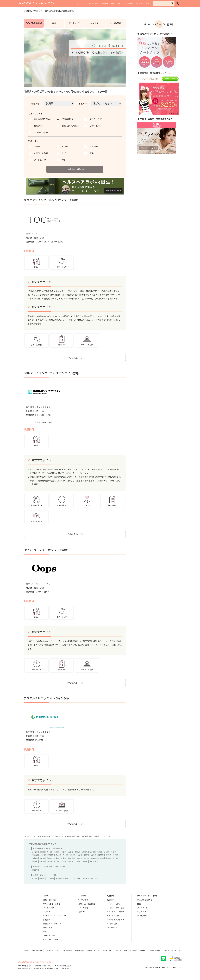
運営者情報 (68, 951)
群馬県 (99, 852)
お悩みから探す (113, 928)
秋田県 (64, 852)
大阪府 (49, 858)
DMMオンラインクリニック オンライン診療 (51, 373)
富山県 (58, 855)
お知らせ (139, 3)
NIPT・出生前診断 (51, 940)
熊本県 (71, 861)
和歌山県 (72, 858)
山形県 (71, 852)
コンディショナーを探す (116, 908)
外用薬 (42, 879)
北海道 (35, 852)
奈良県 (64, 858)
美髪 (54, 23)
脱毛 (45, 932)
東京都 (35, 855)
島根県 (80, 858)
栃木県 (92, 852)
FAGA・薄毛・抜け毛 (52, 904)
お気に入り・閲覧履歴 (86, 904)
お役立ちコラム (49, 935)
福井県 (72, 855)
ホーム (26, 951)
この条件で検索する (75, 169)
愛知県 (108, 855)
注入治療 (50, 879)
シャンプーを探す (114, 904)
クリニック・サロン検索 (91, 3)
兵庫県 (56, 858)
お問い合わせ (37, 951)
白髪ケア (47, 920)
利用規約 (133, 951)
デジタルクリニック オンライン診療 (46, 698)
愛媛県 (35, 861)
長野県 (87, 855)
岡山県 (87, 858)
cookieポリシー (93, 951)
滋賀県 (35, 858)
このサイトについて (53, 951)
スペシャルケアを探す (115, 920)
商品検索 (105, 3)
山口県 (101, 858)
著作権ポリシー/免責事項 (150, 951)
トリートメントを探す (115, 912)
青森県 (42, 852)
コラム (77, 3)
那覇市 (35, 870)
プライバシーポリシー (171, 951)
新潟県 (51, 855)
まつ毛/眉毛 (116, 23)
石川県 (65, 855)
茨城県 (85, 852)
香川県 (115, 858)
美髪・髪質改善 (49, 900)
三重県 (115, 855)
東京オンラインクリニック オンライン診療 (51, 200)
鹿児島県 (93, 861)
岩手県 (49, 852)
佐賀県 (56, 861)
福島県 (78, 852)
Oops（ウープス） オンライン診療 (46, 550)
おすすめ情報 (128, 3)
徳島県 (108, 858)
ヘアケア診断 (116, 3)
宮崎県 (85, 861)
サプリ (72, 879)
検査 (96, 879)
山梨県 (80, 855)
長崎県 (64, 861)
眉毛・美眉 (48, 928)
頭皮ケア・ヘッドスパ (52, 924)
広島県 (94, 858)
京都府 (42, 858)
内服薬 (35, 879)
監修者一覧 (80, 951)
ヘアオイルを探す (114, 916)
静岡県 (101, 855)
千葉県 (114, 852)
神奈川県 (43, 855)
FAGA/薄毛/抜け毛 (34, 23)
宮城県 (56, 852)
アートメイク (75, 23)
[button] (172, 3)
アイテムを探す (113, 924)
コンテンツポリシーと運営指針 (115, 951)
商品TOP (110, 900)
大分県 (78, 861)
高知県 (42, 861)
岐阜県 (94, 855)
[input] (164, 3)
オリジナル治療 (62, 879)
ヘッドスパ (95, 23)
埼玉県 (106, 852)
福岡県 (49, 861)
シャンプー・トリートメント (55, 916)
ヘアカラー (48, 912)
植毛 (79, 879)
